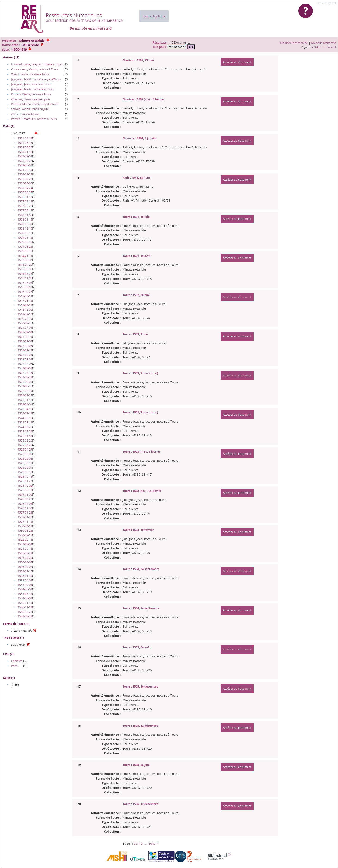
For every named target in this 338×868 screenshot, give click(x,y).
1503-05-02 (25, 165)
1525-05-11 (25, 463)
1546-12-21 (25, 612)
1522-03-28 (25, 377)
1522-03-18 (25, 373)
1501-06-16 (25, 143)
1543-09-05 (25, 585)
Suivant (331, 47)
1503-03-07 (25, 161)
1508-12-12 (25, 233)
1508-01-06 (25, 215)
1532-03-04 (25, 544)
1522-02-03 (25, 341)
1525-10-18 (25, 477)
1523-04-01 (25, 404)
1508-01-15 (25, 219)
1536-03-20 (25, 558)
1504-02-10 (25, 170)
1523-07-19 (25, 413)
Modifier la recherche (294, 43)
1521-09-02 (25, 332)
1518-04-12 (25, 305)
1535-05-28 (25, 553)
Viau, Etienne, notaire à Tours (30, 74)
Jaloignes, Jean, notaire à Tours (31, 84)
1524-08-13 (25, 422)
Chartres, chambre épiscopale (30, 99)
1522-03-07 (25, 364)
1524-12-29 (25, 431)
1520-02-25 (25, 323)
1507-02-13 (25, 201)
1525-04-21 (25, 445)
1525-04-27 (25, 450)
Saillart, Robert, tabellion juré (30, 109)
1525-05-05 (25, 454)
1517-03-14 (25, 296)
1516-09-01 (25, 287)
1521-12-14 (25, 337)
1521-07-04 (25, 328)
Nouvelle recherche (324, 43)
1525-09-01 (25, 468)
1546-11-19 (25, 607)
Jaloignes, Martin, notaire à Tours (32, 89)
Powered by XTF (327, 3)
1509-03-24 (25, 247)
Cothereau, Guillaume (25, 114)
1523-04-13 (25, 409)
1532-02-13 (25, 540)
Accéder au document (237, 62)
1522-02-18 (25, 350)
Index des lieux (154, 16)
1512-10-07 (25, 260)
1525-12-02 (25, 486)
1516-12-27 (25, 292)
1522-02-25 (25, 355)
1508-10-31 (25, 224)
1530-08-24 (25, 531)
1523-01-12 (25, 400)
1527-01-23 (25, 513)
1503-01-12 (25, 152)
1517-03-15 (25, 301)
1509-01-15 (25, 238)
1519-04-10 (25, 319)
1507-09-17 (25, 210)
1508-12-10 (25, 229)
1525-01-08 (25, 436)
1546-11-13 (25, 603)
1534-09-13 (25, 549)
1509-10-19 (25, 251)
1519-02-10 (25, 314)
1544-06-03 (25, 598)
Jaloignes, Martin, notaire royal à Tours (36, 79)
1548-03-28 (25, 616)
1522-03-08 (25, 368)
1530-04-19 (25, 526)
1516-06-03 (25, 283)
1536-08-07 (25, 562)
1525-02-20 (25, 440)
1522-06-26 (25, 386)
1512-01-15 (25, 256)
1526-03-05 (25, 504)
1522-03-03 (25, 359)
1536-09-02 (25, 567)
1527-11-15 (25, 522)
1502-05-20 (25, 147)
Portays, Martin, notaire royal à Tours (35, 104)
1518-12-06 (25, 310)
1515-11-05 (25, 278)
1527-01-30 (25, 517)
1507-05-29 (25, 206)
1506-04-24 (25, 188)
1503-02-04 (25, 156)
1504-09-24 (25, 174)
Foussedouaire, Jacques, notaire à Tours (37, 64)
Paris (14, 666)
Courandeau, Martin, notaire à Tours (35, 69)
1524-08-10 (25, 418)
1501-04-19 (25, 138)
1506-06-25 (25, 192)
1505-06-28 (25, 179)
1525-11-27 (25, 481)
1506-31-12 (25, 197)
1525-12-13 (25, 490)
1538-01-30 (25, 576)
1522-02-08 (25, 346)
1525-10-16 (25, 472)
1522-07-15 (25, 391)
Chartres (17, 661)
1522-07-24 (25, 395)
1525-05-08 (25, 459)
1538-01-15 (25, 571)
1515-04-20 (25, 265)
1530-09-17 (25, 535)
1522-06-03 (25, 382)
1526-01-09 (25, 495)
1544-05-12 (25, 594)
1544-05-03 (25, 589)
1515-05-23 (25, 274)
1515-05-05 (25, 269)
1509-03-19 (25, 242)
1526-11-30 (25, 508)
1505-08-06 (25, 183)
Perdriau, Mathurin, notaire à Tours (34, 119)
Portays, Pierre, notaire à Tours (31, 94)
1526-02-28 (25, 499)
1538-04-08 (25, 580)
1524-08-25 (25, 427)
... (324, 47)
